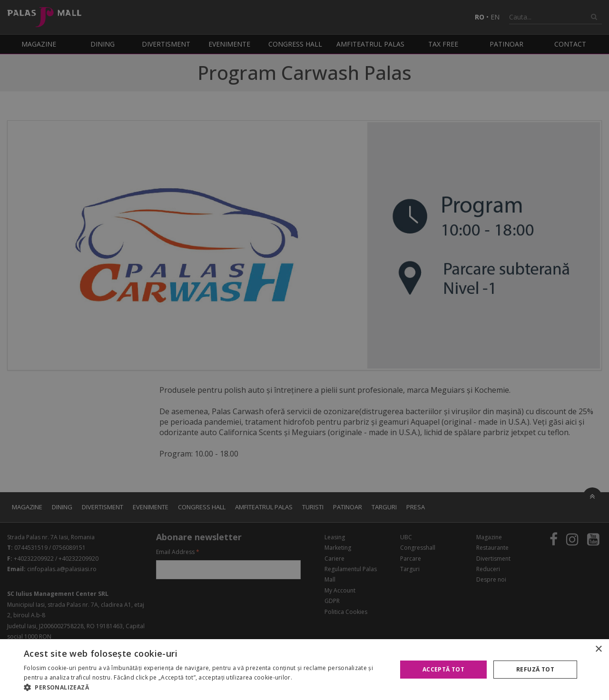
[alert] (304, 350)
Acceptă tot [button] (443, 669)
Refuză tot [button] (535, 669)
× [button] (598, 649)
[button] (205, 688)
